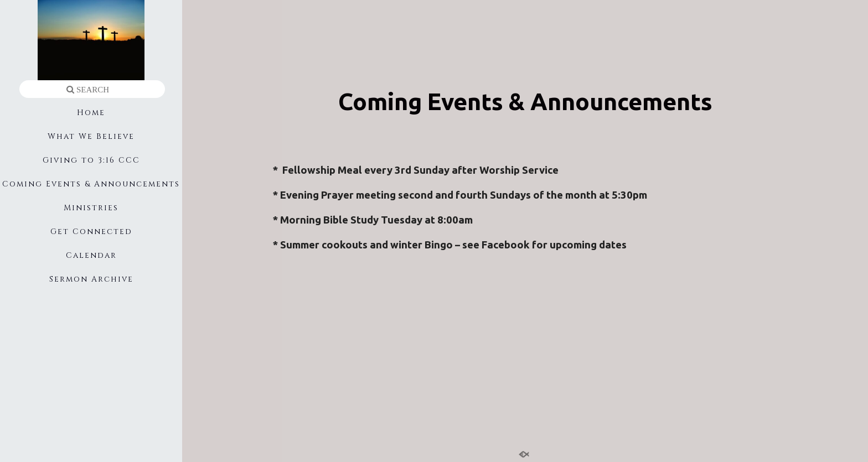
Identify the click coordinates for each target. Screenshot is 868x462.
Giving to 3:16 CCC (91, 160)
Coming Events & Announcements (91, 184)
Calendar (91, 255)
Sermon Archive (91, 279)
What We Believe (91, 136)
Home (91, 113)
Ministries (91, 208)
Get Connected (91, 232)
